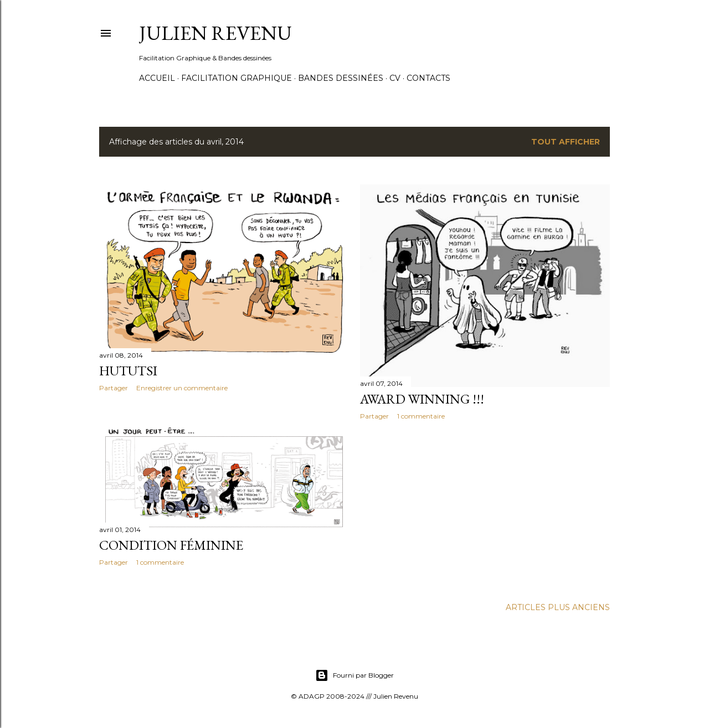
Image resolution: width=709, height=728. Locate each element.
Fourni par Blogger (354, 675)
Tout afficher (566, 142)
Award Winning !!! (422, 399)
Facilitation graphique (237, 78)
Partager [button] (114, 388)
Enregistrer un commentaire (182, 388)
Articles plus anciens (558, 607)
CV (395, 78)
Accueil (157, 78)
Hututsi (128, 371)
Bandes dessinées (341, 78)
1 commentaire (421, 416)
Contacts (428, 78)
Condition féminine (171, 545)
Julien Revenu (215, 33)
